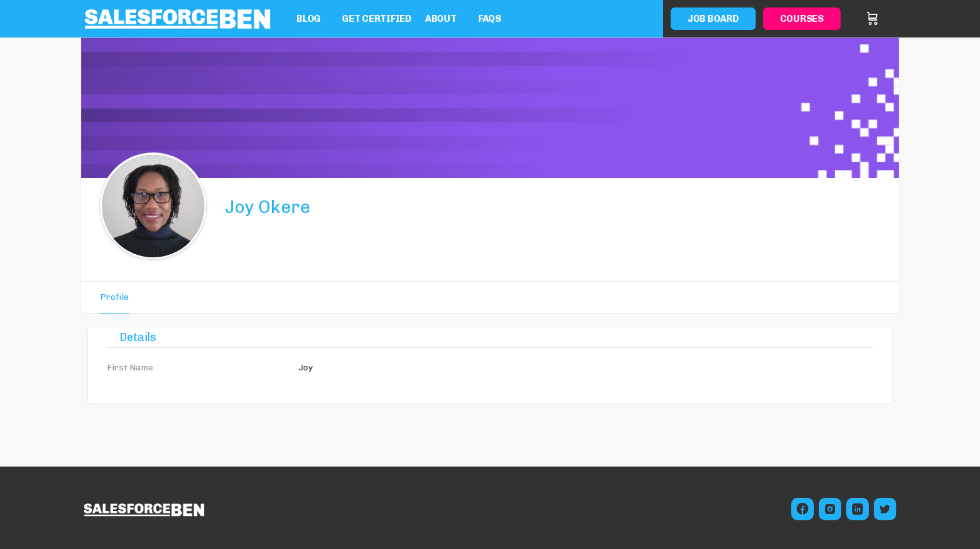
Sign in (891, 19)
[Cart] (872, 19)
